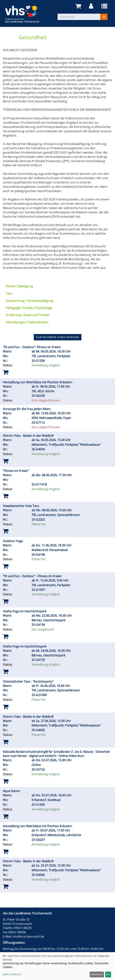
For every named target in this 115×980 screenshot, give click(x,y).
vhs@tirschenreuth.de (28, 936)
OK (108, 974)
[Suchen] (104, 17)
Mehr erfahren (12, 974)
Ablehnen (97, 974)
